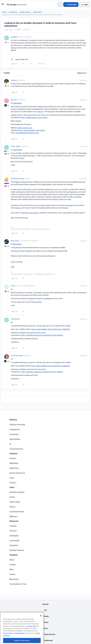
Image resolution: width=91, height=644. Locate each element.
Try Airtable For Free (18, 584)
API (45, 610)
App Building (15, 439)
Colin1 (13, 286)
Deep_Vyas (15, 241)
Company (14, 555)
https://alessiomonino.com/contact (34, 117)
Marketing (14, 463)
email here (38, 302)
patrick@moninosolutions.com (27, 133)
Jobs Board (37, 12)
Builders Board (25, 12)
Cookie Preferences (46, 640)
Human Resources (17, 473)
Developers (14, 536)
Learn (12, 487)
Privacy (46, 622)
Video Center (15, 502)
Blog (11, 569)
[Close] (41, 625)
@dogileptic (17, 103)
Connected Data (16, 449)
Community (13, 12)
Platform (13, 420)
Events (12, 497)
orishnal (14, 80)
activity (70, 205)
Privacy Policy (8, 643)
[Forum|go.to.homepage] (16, 5)
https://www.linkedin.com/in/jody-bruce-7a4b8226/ (50, 329)
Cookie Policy (32, 636)
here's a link (33, 213)
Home (4, 12)
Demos (12, 507)
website (40, 112)
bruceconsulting (17, 355)
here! (66, 208)
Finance (13, 483)
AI (10, 444)
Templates (14, 545)
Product (13, 458)
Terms (45, 628)
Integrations (15, 429)
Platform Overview (17, 425)
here (23, 158)
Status (12, 574)
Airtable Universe (17, 550)
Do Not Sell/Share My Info (46, 634)
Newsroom (14, 579)
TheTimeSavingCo (18, 178)
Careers (13, 565)
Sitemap (46, 616)
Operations (14, 468)
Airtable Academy (17, 492)
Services (13, 531)
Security (45, 604)
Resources (14, 521)
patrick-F (14, 100)
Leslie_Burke (15, 146)
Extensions (14, 434)
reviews (18, 208)
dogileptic (15, 37)
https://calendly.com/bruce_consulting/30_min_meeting (42, 335)
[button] (3, 5)
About (12, 560)
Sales (12, 478)
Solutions (14, 453)
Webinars (13, 516)
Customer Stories (17, 512)
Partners (13, 526)
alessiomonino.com (25, 128)
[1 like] (19, 59)
